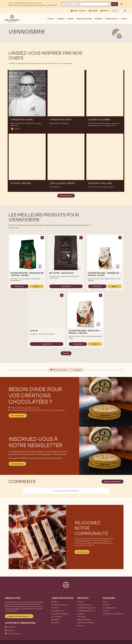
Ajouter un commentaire (113, 482)
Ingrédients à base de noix (86, 608)
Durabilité (55, 608)
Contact (124, 19)
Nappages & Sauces (84, 620)
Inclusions (81, 614)
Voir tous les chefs (66, 196)
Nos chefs (106, 605)
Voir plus (66, 353)
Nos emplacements (110, 608)
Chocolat (80, 602)
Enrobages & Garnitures (86, 611)
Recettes (71, 19)
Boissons (80, 626)
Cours (105, 602)
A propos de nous (58, 611)
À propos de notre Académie (113, 614)
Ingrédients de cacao (85, 605)
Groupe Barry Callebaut (60, 614)
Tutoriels (106, 611)
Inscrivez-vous (82, 552)
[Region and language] (86, 4)
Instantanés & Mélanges (86, 623)
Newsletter (55, 620)
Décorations (82, 617)
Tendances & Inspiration (84, 19)
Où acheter (55, 623)
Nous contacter (57, 617)
